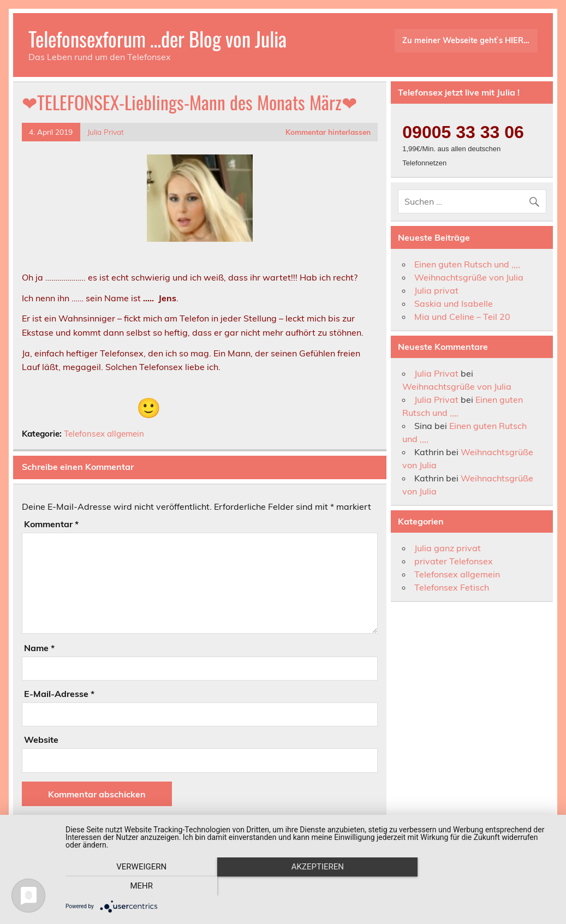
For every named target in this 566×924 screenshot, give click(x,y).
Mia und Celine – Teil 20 (462, 317)
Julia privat (436, 290)
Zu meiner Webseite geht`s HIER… (466, 40)
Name (39, 648)
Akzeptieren (310, 886)
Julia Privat (106, 132)
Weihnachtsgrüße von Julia (469, 277)
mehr (482, 886)
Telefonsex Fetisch (452, 587)
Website (41, 740)
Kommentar (51, 524)
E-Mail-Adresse (59, 694)
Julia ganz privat (448, 548)
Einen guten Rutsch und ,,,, (467, 264)
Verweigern (139, 886)
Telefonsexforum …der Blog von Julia (157, 38)
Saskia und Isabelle (454, 303)
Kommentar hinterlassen (328, 132)
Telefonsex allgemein (104, 434)
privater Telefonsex (454, 561)
